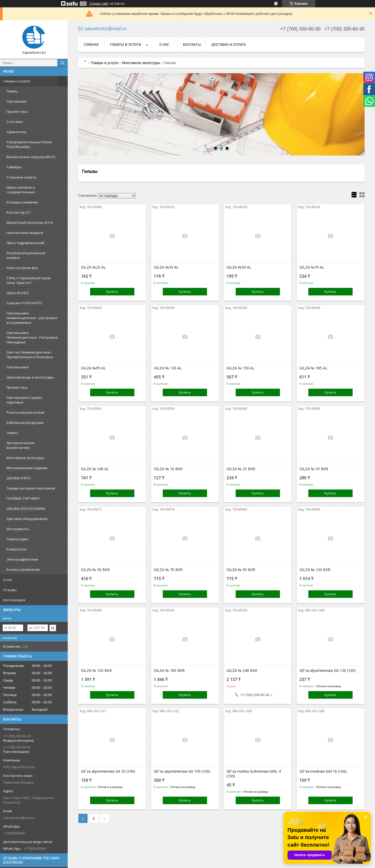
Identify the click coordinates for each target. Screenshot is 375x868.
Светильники (18, 367)
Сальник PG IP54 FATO (24, 303)
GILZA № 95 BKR (241, 570)
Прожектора (17, 111)
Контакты (192, 45)
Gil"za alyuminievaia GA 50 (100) (108, 771)
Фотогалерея (14, 600)
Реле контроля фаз (22, 268)
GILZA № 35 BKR (314, 469)
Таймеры (14, 167)
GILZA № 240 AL (95, 469)
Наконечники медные (25, 233)
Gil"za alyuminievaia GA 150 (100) (182, 771)
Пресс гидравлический (25, 243)
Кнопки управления (23, 569)
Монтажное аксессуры (25, 458)
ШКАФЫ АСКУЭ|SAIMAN (26, 509)
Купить (112, 292)
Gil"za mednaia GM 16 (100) (323, 771)
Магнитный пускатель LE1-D (30, 222)
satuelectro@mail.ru (19, 818)
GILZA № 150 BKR (96, 671)
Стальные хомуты (21, 177)
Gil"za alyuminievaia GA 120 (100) (328, 671)
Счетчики (15, 122)
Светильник (17, 101)
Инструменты (18, 529)
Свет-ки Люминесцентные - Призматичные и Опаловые (30, 355)
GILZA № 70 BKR (168, 570)
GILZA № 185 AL (313, 368)
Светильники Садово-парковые (25, 400)
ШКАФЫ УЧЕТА (18, 478)
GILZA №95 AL (93, 368)
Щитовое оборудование (27, 519)
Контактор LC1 (19, 212)
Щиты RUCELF (18, 293)
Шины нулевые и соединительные (21, 190)
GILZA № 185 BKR (169, 671)
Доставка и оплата (229, 45)
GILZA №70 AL (312, 267)
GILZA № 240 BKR (242, 671)
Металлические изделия (27, 468)
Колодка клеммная (22, 202)
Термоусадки (17, 539)
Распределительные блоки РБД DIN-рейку (29, 144)
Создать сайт (99, 4)
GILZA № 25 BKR (241, 469)
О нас (8, 580)
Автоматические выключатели (21, 445)
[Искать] (63, 63)
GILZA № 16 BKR (168, 469)
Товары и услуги (17, 81)
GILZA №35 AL (166, 267)
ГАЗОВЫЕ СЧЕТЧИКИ (23, 498)
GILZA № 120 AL (168, 368)
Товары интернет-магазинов (31, 488)
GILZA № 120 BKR (315, 570)
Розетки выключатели (25, 412)
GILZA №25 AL (93, 267)
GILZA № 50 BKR (95, 570)
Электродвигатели (22, 559)
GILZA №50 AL (239, 267)
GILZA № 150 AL (240, 368)
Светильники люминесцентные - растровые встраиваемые (32, 318)
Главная (91, 45)
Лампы (12, 91)
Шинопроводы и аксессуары (30, 377)
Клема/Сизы (17, 549)
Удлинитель (17, 132)
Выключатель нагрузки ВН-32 (31, 157)
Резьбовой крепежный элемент (26, 255)
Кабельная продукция (25, 423)
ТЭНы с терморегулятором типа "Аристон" (29, 280)
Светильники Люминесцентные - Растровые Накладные (32, 337)
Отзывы (10, 590)
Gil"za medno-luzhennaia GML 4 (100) (254, 774)
